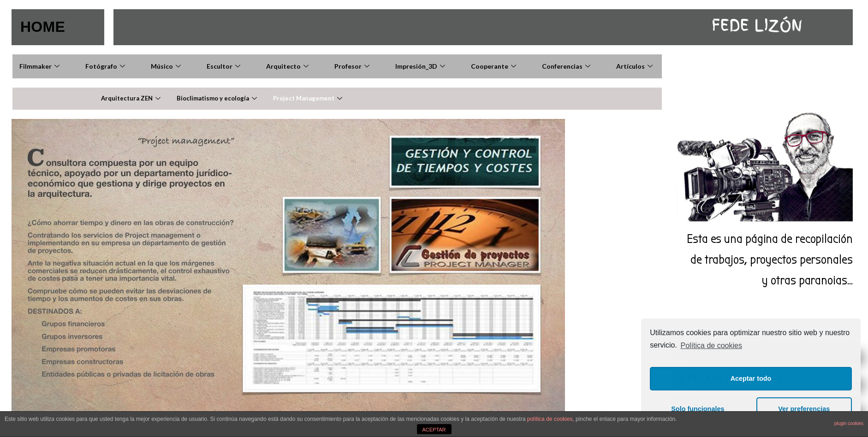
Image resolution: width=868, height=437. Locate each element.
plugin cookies (849, 423)
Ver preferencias (804, 409)
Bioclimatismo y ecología (218, 98)
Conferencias (567, 66)
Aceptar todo (751, 378)
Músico (167, 66)
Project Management (309, 98)
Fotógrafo (106, 66)
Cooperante (495, 66)
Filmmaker (41, 66)
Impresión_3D (421, 66)
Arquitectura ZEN (132, 98)
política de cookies (550, 419)
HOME (43, 27)
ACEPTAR (434, 430)
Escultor (225, 66)
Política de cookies (711, 345)
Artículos (636, 66)
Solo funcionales (698, 409)
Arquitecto (288, 66)
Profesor (353, 66)
